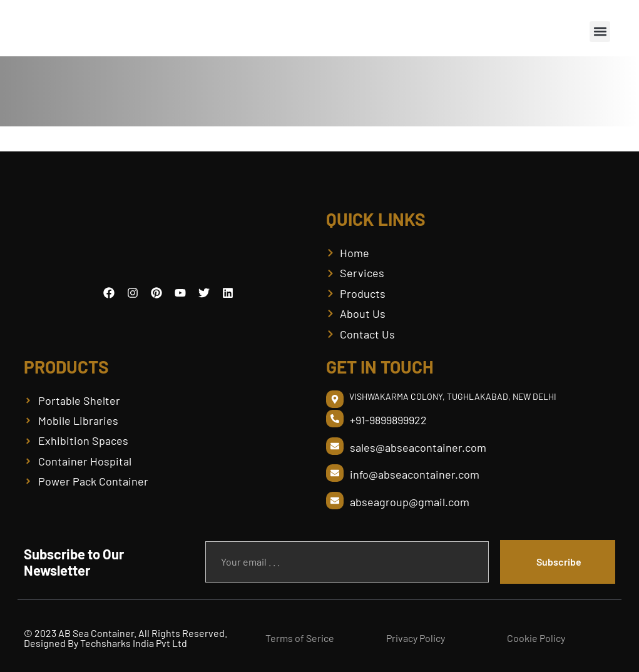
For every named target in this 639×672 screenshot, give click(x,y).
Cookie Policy (536, 638)
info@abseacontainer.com (415, 474)
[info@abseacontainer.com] (335, 473)
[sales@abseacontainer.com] (335, 446)
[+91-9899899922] (335, 419)
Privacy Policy (416, 638)
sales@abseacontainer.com (418, 447)
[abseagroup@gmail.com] (335, 501)
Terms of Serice (300, 638)
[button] (600, 32)
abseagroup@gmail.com (410, 502)
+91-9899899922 (388, 420)
